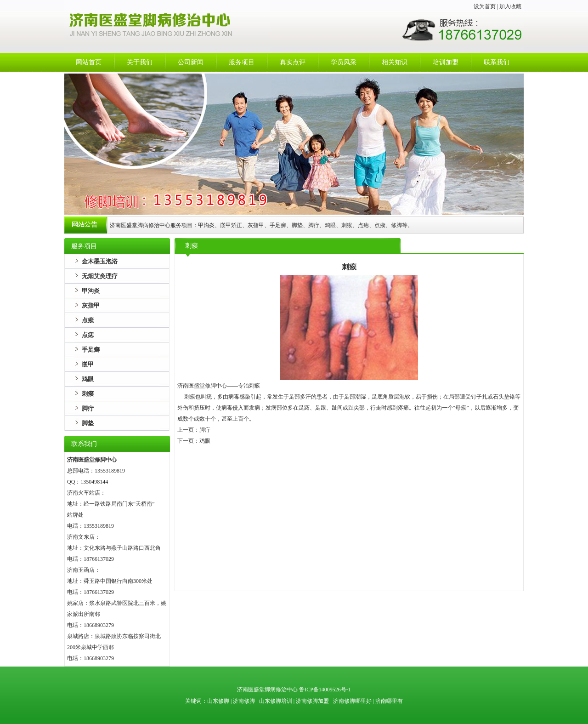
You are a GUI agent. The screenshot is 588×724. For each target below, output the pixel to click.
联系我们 (497, 62)
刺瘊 (88, 394)
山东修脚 (219, 701)
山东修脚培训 (276, 701)
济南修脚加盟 (312, 701)
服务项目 (242, 62)
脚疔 (88, 408)
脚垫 (88, 423)
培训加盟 (446, 62)
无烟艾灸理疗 (100, 276)
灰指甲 (91, 305)
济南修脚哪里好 (352, 701)
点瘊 (88, 320)
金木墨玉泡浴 (100, 261)
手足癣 (91, 350)
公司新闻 (191, 62)
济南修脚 (244, 701)
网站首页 (89, 62)
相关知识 (395, 62)
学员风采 (344, 62)
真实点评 (293, 62)
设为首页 (485, 6)
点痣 (88, 335)
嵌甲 (88, 364)
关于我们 (140, 62)
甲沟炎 (91, 291)
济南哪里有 (389, 701)
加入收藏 (510, 6)
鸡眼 (88, 379)
